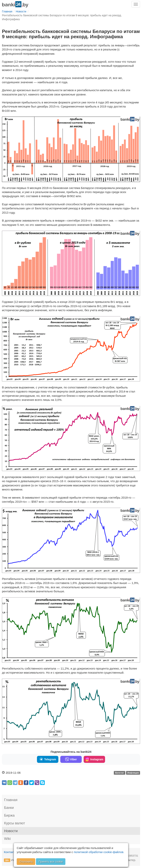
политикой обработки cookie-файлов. (99, 852)
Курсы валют (14, 823)
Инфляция (133, 773)
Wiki (7, 839)
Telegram (48, 759)
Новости (11, 831)
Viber (71, 759)
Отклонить (26, 862)
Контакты (10, 852)
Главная (11, 800)
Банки (9, 808)
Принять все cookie (51, 862)
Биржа (9, 815)
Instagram (94, 759)
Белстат (120, 773)
